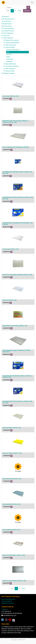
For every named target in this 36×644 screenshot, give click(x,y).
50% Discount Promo (8, 19)
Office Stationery (8, 38)
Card (8, 52)
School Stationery (8, 33)
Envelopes (9, 61)
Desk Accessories (11, 45)
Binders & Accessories (12, 40)
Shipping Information (8, 603)
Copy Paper (10, 59)
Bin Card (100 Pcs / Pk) (10, 300)
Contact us (5, 609)
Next (20, 11)
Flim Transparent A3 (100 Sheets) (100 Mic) (16, 147)
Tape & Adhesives (11, 64)
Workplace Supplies (9, 73)
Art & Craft (6, 36)
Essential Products (9, 31)
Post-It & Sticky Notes (13, 50)
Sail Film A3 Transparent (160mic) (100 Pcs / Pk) (17, 275)
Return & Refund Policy (8, 599)
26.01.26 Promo (7, 21)
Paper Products (10, 47)
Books (8, 57)
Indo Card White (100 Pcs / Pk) (12, 428)
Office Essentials (10, 69)
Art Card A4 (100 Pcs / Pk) (11, 96)
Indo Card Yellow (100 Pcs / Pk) (12, 453)
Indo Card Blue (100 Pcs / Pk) (11, 504)
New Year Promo (7, 26)
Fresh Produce (7, 24)
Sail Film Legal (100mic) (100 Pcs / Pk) (14, 581)
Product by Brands (8, 28)
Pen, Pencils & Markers (12, 66)
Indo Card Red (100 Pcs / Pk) (11, 530)
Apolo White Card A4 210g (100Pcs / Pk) (15, 326)
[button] (27, 11)
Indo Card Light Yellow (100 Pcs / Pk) (14, 555)
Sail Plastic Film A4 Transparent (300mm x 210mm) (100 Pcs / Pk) (15, 122)
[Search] (28, 7)
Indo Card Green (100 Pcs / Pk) (12, 479)
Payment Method (7, 601)
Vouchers (9, 54)
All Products (5, 17)
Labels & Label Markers (12, 43)
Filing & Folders (10, 71)
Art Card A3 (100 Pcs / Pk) (11, 249)
